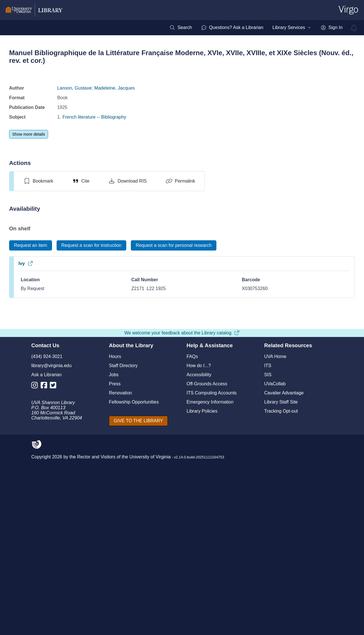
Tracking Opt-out (281, 594)
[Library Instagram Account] (36, 569)
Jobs (114, 557)
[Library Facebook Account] (45, 569)
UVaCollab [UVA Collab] (275, 566)
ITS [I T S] (268, 548)
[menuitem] (181, 28)
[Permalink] (180, 181)
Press (115, 566)
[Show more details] (29, 134)
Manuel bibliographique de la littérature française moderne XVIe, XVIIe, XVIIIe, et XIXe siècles (123, 415)
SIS (268, 557)
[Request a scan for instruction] (92, 245)
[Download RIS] (127, 181)
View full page (182, 473)
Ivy (26, 263)
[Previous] (23, 481)
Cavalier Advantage (284, 575)
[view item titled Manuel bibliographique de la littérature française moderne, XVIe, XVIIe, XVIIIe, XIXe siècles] (65, 354)
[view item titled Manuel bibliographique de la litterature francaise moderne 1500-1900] (299, 354)
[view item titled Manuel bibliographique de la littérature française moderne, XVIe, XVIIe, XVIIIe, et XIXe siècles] (182, 355)
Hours (115, 539)
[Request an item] (31, 245)
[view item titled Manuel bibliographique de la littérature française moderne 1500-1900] (241, 354)
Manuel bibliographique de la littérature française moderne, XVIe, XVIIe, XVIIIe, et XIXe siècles (182, 415)
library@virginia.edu (51, 548)
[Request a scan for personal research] (174, 245)
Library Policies (202, 594)
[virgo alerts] (354, 28)
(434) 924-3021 (47, 539)
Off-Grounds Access (207, 566)
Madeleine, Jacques (115, 88)
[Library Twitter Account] (54, 569)
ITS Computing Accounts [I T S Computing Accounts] (212, 575)
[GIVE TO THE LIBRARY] (138, 603)
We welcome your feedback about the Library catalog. (182, 515)
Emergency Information (210, 585)
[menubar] (256, 28)
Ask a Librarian (46, 557)
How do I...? (199, 548)
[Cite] (81, 181)
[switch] (38, 181)
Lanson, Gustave (74, 88)
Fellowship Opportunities (134, 585)
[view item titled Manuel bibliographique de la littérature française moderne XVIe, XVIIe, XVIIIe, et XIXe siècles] (124, 354)
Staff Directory (123, 548)
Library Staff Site (281, 585)
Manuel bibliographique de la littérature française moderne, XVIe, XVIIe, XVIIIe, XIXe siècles (65, 415)
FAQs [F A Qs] (192, 539)
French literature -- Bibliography (94, 117)
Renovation (120, 575)
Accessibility (199, 557)
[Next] (345, 481)
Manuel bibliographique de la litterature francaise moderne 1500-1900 (299, 413)
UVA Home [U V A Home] (275, 539)
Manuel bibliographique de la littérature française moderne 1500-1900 (241, 413)
